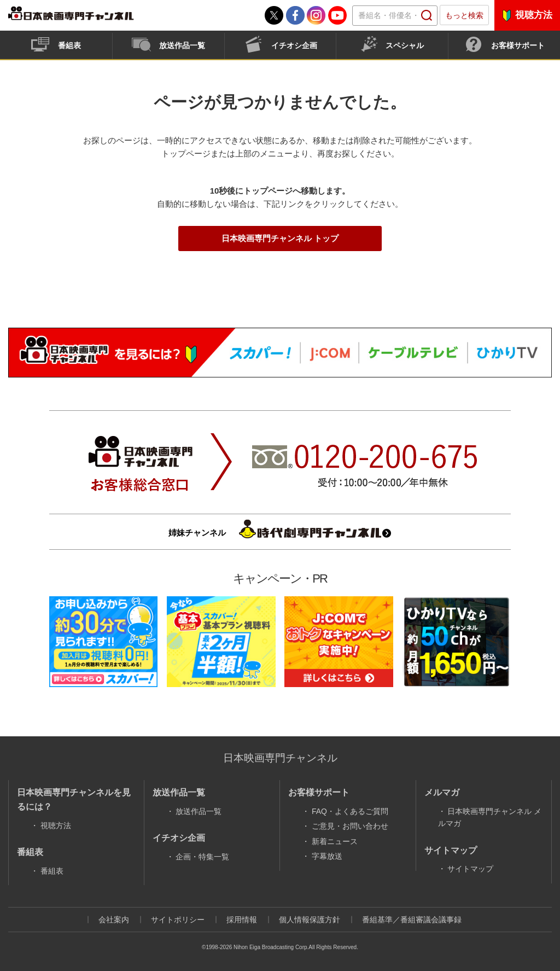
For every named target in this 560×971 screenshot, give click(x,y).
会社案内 (114, 920)
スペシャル (405, 45)
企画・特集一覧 (202, 857)
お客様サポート (518, 45)
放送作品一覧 (182, 45)
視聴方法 (534, 15)
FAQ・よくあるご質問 (350, 811)
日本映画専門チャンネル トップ (280, 238)
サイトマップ (470, 869)
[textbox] (395, 16)
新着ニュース (335, 841)
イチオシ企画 (294, 45)
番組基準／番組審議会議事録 (412, 920)
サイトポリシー (178, 920)
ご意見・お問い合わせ (350, 826)
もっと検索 (464, 15)
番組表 (69, 45)
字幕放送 (327, 856)
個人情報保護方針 (310, 920)
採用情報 (242, 920)
